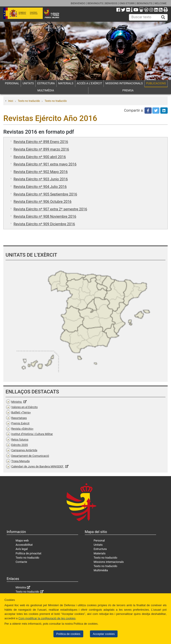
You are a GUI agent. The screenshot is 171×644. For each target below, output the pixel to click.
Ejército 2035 (20, 445)
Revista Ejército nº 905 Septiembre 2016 (45, 194)
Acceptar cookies (104, 634)
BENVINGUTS (95, 3)
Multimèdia (101, 570)
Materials (100, 553)
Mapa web (22, 540)
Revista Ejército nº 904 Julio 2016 (40, 187)
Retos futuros (20, 440)
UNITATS (28, 83)
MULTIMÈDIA (46, 90)
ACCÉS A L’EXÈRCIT (90, 83)
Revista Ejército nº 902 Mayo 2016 (41, 172)
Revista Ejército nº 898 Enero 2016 (41, 142)
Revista (22, 429)
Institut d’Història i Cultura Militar (32, 434)
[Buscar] (163, 17)
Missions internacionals (109, 562)
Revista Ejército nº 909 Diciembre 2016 (44, 224)
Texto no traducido (29, 101)
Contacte (21, 562)
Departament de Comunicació (30, 456)
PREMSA (128, 90)
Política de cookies (68, 634)
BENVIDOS (111, 3)
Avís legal (22, 549)
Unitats (98, 545)
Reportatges (19, 418)
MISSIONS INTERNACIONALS (124, 83)
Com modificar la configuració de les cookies (47, 618)
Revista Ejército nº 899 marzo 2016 (41, 149)
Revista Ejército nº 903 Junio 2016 (41, 179)
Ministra (17, 402)
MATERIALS (66, 83)
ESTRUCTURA (46, 83)
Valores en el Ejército (25, 407)
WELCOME (160, 3)
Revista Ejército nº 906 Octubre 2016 (43, 202)
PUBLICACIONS (156, 83)
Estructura (100, 549)
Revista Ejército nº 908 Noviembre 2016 (45, 216)
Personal (99, 540)
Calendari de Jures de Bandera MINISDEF (38, 466)
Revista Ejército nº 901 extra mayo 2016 (45, 164)
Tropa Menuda (20, 461)
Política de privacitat (28, 553)
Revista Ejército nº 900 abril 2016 (40, 157)
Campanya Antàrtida (24, 450)
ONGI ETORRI (127, 3)
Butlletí (21, 412)
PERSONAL (12, 83)
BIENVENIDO (78, 3)
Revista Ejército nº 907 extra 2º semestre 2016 (50, 209)
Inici (11, 101)
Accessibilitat (24, 545)
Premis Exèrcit (20, 423)
